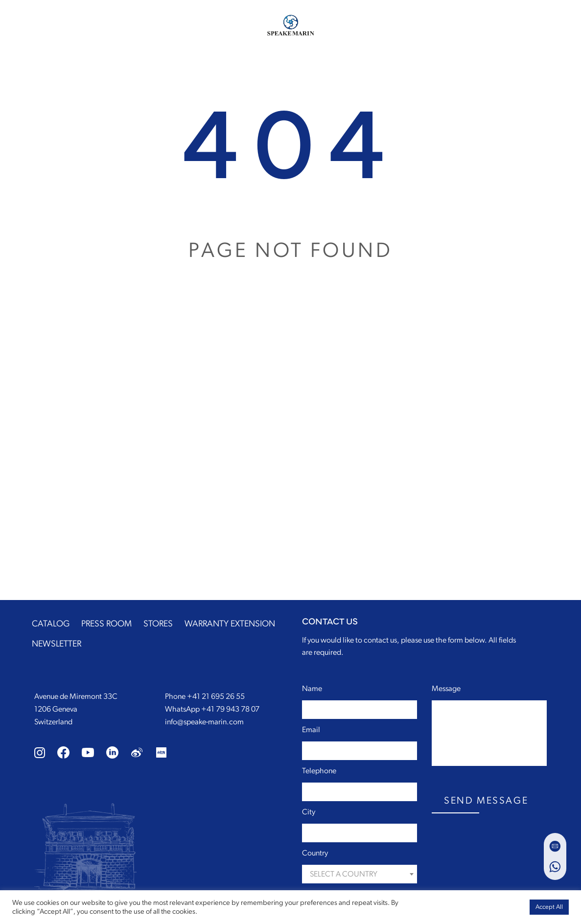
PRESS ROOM (106, 624)
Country (315, 853)
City (309, 812)
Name (312, 689)
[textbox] (360, 874)
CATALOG (51, 624)
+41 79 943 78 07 (230, 709)
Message (446, 689)
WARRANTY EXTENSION (230, 624)
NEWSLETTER (57, 644)
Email (311, 730)
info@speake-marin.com (204, 722)
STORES (158, 624)
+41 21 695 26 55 (216, 696)
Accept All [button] (549, 907)
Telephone (319, 771)
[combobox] (360, 874)
